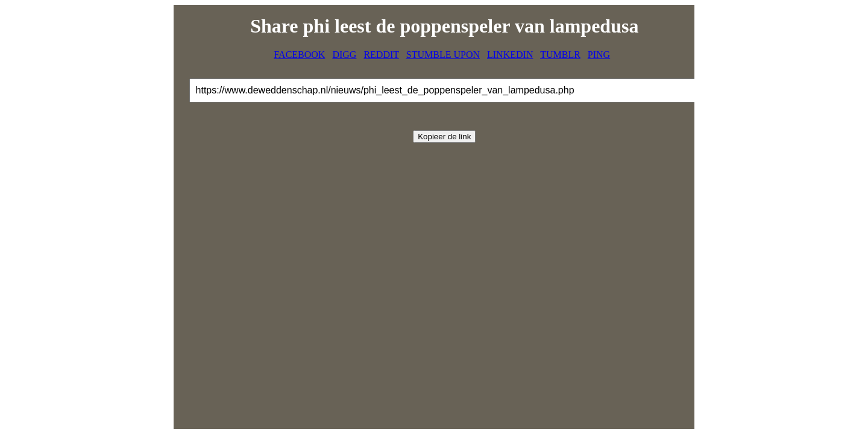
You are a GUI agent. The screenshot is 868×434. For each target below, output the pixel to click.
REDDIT (381, 55)
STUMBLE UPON (443, 55)
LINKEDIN (510, 55)
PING (599, 55)
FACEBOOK (299, 55)
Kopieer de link (444, 137)
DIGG (344, 55)
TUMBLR (560, 55)
